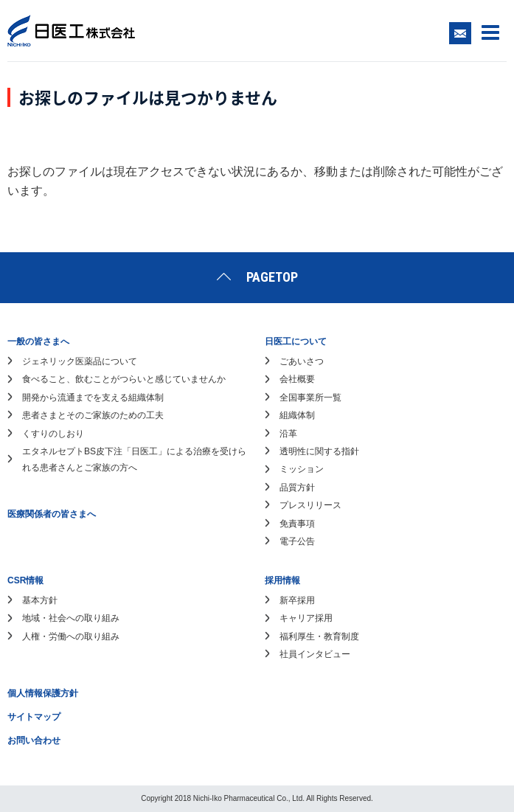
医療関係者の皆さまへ (52, 514)
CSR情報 (25, 580)
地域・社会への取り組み (71, 618)
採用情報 (282, 580)
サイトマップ (34, 717)
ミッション (302, 469)
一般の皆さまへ (38, 341)
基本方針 (40, 600)
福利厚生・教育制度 (319, 636)
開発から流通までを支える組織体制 (93, 398)
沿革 (288, 434)
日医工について (296, 341)
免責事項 (297, 524)
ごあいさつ (302, 361)
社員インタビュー (315, 654)
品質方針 (297, 487)
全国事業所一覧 (310, 398)
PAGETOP (272, 277)
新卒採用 (297, 600)
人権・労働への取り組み (71, 636)
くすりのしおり (53, 434)
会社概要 (297, 379)
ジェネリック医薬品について (80, 361)
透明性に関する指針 (319, 451)
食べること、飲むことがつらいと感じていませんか (124, 379)
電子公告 (297, 541)
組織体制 (297, 415)
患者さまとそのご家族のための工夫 (93, 415)
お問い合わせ (34, 740)
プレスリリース (310, 505)
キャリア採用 (306, 618)
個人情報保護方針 (43, 693)
